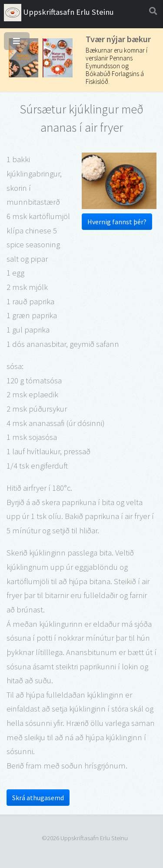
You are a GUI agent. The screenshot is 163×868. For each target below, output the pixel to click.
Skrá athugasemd (38, 798)
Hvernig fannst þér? (117, 222)
